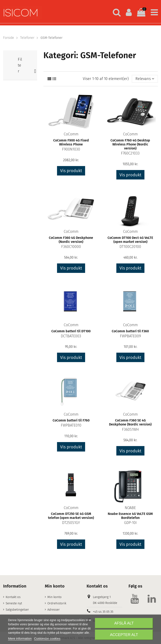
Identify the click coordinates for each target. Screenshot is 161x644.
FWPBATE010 (71, 425)
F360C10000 (71, 247)
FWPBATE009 (130, 336)
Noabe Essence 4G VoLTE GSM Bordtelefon (130, 516)
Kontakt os (13, 597)
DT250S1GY (71, 523)
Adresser (54, 610)
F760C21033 (130, 153)
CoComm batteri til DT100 (71, 331)
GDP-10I (130, 523)
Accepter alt (124, 635)
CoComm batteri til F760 (71, 420)
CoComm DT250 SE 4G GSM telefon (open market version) (71, 516)
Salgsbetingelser (17, 610)
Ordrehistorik (57, 603)
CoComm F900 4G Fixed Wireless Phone (71, 142)
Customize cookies (47, 638)
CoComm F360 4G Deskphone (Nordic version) (71, 240)
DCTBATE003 (71, 336)
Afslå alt (124, 623)
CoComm (71, 134)
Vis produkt (71, 171)
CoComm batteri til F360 (130, 331)
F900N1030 (71, 149)
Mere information (20, 638)
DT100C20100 (130, 247)
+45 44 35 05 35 (103, 612)
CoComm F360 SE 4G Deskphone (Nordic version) (130, 422)
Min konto (55, 597)
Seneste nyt (14, 603)
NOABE (130, 508)
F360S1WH (130, 429)
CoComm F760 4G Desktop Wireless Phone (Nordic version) (130, 144)
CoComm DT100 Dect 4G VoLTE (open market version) (130, 240)
